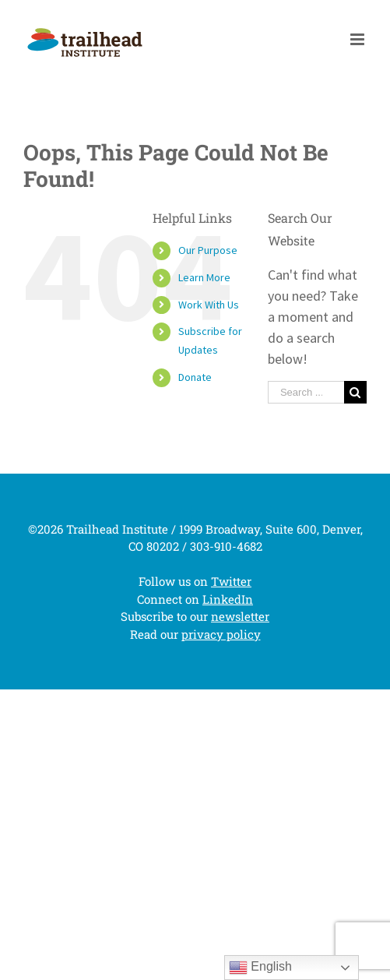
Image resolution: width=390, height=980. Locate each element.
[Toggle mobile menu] (358, 39)
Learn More (204, 277)
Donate (195, 377)
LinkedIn (228, 599)
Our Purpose (208, 250)
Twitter (231, 581)
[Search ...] (306, 392)
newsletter (240, 616)
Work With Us (209, 305)
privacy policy (221, 634)
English (260, 968)
